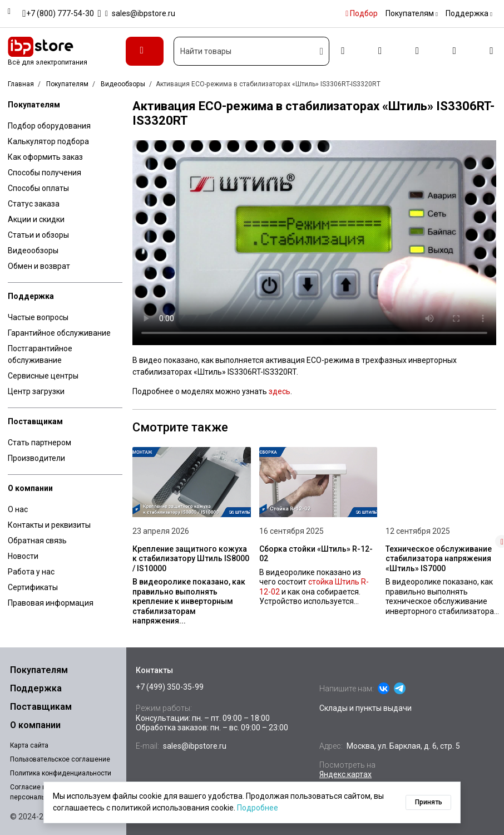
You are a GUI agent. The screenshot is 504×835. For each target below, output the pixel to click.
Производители (36, 458)
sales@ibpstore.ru (195, 746)
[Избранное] (454, 51)
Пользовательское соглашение (60, 759)
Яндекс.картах (345, 774)
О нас (18, 509)
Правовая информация (51, 603)
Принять (429, 802)
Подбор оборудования (49, 126)
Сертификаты (33, 587)
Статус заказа (34, 204)
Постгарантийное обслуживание (40, 354)
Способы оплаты (38, 188)
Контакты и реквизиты (49, 525)
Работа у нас (31, 572)
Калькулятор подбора (48, 141)
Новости (23, 556)
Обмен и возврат (39, 266)
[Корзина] (491, 51)
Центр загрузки (36, 391)
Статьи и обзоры (38, 235)
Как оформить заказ (45, 157)
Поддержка (31, 296)
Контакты (154, 670)
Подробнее (258, 808)
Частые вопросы (38, 317)
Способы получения (45, 173)
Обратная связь (37, 541)
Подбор (362, 13)
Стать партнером (39, 443)
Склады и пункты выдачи (365, 708)
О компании (30, 488)
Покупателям (34, 105)
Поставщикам (35, 421)
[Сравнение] (417, 51)
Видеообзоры (33, 250)
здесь (280, 391)
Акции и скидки (36, 219)
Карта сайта (29, 745)
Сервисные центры (43, 376)
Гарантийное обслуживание (59, 333)
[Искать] (322, 51)
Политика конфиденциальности (61, 773)
